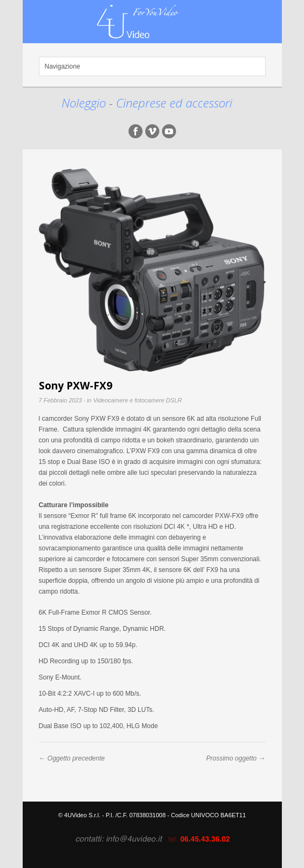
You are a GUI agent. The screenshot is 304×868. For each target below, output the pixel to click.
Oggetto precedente (76, 758)
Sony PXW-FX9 (76, 386)
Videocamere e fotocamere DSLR (137, 400)
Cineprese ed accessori (174, 103)
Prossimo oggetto (231, 758)
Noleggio (85, 103)
